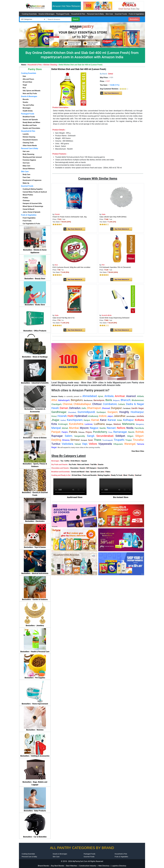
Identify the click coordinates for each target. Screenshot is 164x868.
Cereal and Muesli (78, 472)
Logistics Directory (119, 866)
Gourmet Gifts (103, 468)
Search (76, 19)
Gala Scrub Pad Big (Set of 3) (64, 318)
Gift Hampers (91, 468)
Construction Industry (88, 866)
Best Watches (72, 866)
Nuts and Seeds (83, 464)
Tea (62, 461)
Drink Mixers (75, 461)
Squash (84, 461)
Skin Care (109, 14)
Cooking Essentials (29, 14)
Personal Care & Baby (95, 14)
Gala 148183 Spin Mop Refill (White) (113, 217)
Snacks (101, 464)
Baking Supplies (104, 475)
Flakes (108, 472)
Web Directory (104, 866)
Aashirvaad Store (75, 497)
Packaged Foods (63, 14)
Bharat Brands (43, 866)
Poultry (131, 475)
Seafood (138, 475)
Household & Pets (78, 14)
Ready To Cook (117, 475)
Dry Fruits (73, 464)
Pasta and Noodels (90, 475)
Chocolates (74, 468)
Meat (125, 475)
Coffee (67, 461)
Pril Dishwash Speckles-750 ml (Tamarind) (115, 267)
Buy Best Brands (58, 866)
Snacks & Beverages (46, 14)
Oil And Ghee (77, 475)
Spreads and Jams (97, 472)
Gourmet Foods (121, 14)
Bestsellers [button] (134, 19)
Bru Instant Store (121, 497)
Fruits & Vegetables (136, 14)
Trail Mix (94, 464)
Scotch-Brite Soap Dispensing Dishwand (114, 318)
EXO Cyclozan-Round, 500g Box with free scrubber (71, 267)
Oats (87, 472)
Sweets (82, 468)
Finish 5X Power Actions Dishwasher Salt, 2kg (70, 217)
